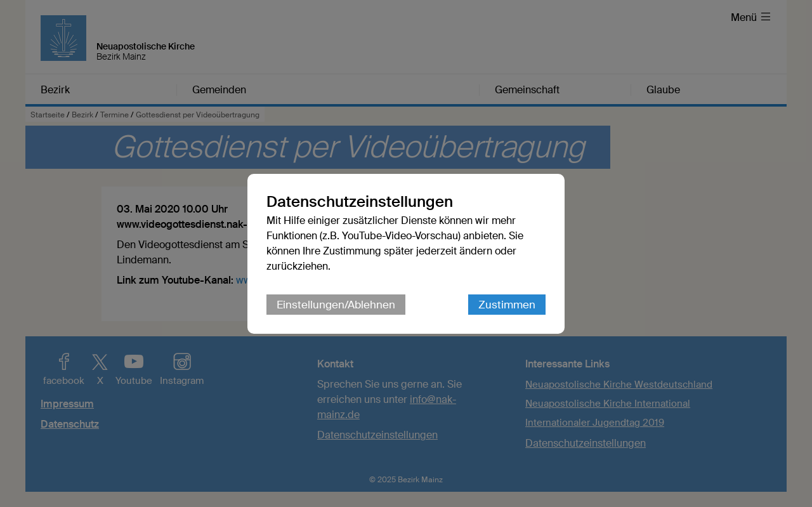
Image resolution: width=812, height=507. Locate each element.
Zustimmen (507, 305)
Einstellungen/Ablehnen (336, 305)
